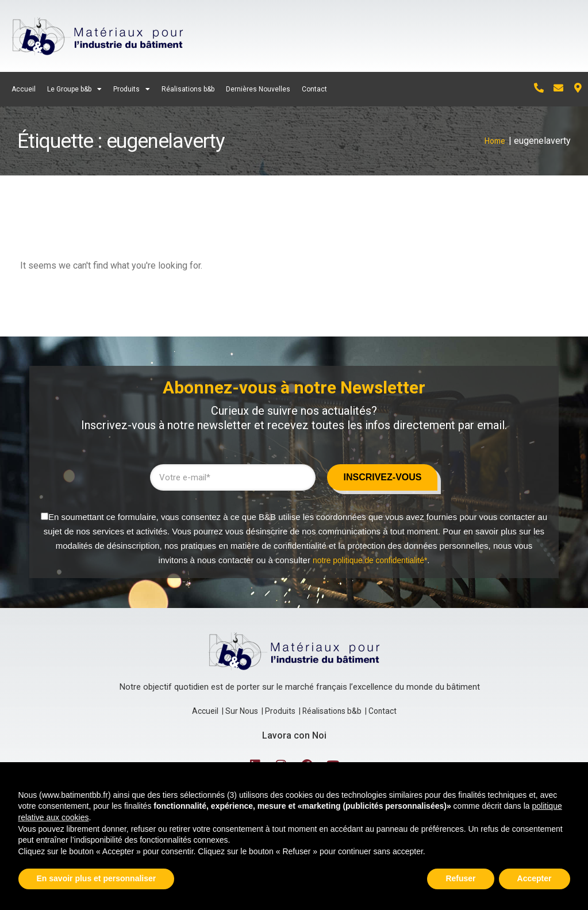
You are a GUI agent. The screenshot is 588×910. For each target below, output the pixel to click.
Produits (132, 89)
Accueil (24, 89)
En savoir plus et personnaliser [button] (97, 878)
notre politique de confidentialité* (370, 554)
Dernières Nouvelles (258, 89)
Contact (314, 89)
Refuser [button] (460, 878)
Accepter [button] (535, 878)
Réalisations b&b (188, 89)
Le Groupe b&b (74, 89)
